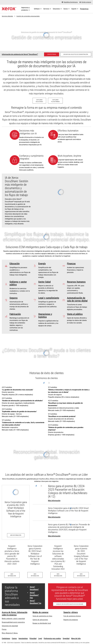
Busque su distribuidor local (42, 623)
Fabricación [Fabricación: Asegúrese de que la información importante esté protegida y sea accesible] (15, 314)
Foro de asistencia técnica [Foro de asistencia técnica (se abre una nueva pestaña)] (72, 616)
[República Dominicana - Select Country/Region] (70, 2)
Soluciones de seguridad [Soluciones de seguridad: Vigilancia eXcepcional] (10, 626)
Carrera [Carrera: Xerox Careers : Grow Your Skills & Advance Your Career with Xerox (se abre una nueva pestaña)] (14, 638)
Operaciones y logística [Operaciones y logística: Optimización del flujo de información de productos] (45, 316)
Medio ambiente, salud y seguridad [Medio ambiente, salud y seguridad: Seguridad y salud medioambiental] (13, 619)
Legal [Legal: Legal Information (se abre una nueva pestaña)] (40, 638)
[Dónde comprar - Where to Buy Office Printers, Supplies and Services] (85, 2)
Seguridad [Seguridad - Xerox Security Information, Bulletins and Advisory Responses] (66, 638)
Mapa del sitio (76, 638)
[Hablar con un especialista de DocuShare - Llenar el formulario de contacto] (70, 604)
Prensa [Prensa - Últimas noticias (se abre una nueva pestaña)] (4, 629)
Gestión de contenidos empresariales (28, 16)
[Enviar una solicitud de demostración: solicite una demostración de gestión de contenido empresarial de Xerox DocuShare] (76, 54)
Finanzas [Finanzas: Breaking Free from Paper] (71, 264)
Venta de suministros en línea (42, 616)
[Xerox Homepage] (9, 9)
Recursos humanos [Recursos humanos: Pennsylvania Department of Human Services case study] (76, 282)
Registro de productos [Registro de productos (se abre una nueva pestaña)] (71, 620)
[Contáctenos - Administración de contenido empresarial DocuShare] (52, 54)
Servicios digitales (7, 16)
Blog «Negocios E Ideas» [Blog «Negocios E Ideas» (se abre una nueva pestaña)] (10, 633)
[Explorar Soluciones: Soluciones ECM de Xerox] (39, 101)
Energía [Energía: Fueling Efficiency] (42, 264)
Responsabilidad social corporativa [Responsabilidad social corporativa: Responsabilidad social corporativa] (13, 622)
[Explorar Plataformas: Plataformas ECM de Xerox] (55, 101)
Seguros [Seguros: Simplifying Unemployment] (14, 298)
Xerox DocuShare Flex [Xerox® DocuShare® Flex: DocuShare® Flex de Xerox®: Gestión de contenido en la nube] (34, 595)
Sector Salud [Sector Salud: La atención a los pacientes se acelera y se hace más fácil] (44, 282)
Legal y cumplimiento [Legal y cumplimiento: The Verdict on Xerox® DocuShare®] (49, 298)
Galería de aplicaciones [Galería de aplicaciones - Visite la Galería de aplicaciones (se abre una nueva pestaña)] (40, 620)
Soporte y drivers (71, 612)
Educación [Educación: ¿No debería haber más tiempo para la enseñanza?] (15, 264)
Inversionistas (23, 638)
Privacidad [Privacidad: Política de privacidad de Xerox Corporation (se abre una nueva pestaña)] (33, 638)
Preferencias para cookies (52, 638)
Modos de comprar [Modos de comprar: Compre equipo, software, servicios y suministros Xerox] (41, 612)
